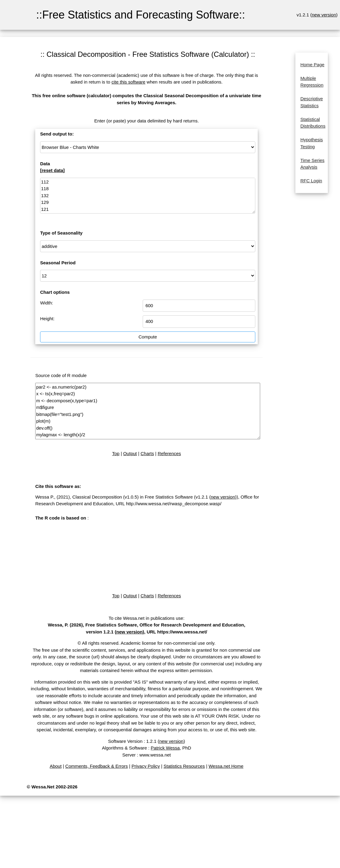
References (169, 453)
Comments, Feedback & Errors (97, 766)
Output (130, 453)
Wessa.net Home (226, 766)
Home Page (312, 65)
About (56, 766)
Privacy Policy (146, 766)
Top (116, 453)
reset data (52, 170)
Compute (148, 337)
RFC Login (311, 181)
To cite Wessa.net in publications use (146, 618)
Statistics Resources (184, 766)
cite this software (128, 82)
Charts (147, 453)
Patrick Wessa (165, 748)
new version (324, 15)
